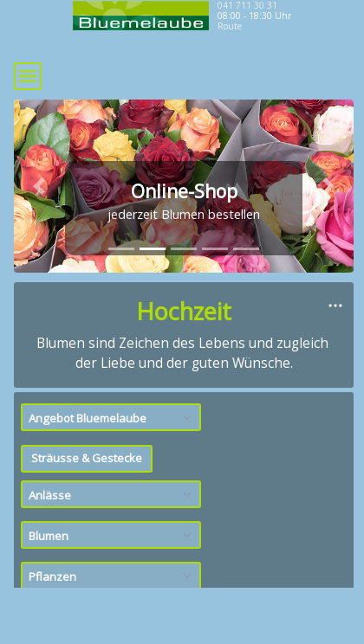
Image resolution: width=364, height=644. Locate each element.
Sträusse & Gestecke (87, 458)
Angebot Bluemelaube (112, 418)
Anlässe (112, 495)
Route (230, 26)
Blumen (112, 536)
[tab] (121, 249)
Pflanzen (112, 576)
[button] (39, 186)
